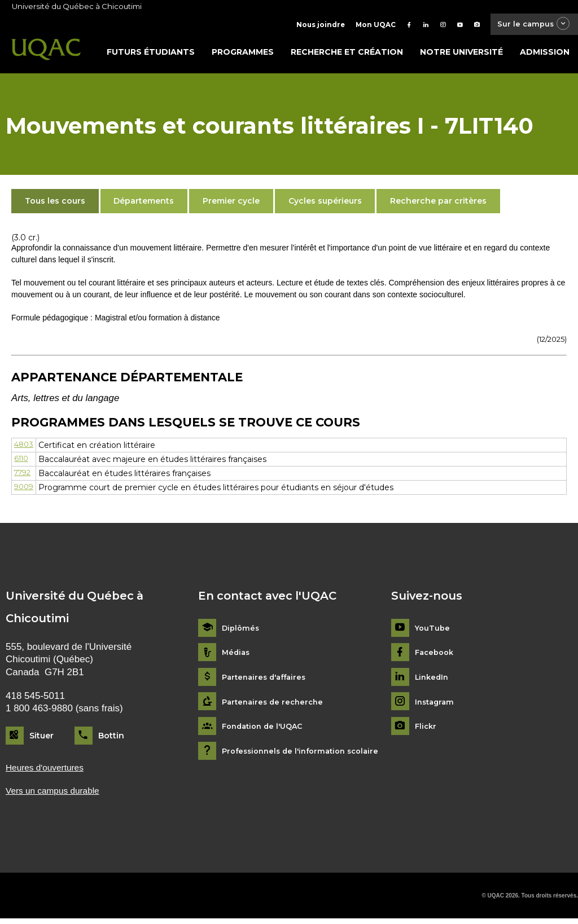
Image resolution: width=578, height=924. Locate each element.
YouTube (433, 631)
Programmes (243, 55)
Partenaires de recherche (275, 705)
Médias (237, 656)
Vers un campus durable (57, 795)
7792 (24, 477)
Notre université (461, 55)
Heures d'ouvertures (49, 771)
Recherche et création (347, 55)
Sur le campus (529, 25)
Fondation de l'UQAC (266, 730)
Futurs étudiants (151, 55)
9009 (25, 491)
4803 (25, 448)
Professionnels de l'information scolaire (306, 754)
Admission (545, 55)
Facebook (436, 656)
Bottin (111, 738)
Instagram (436, 705)
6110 (23, 462)
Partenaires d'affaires (267, 681)
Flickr (426, 730)
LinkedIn (433, 681)
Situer (41, 738)
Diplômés (242, 631)
